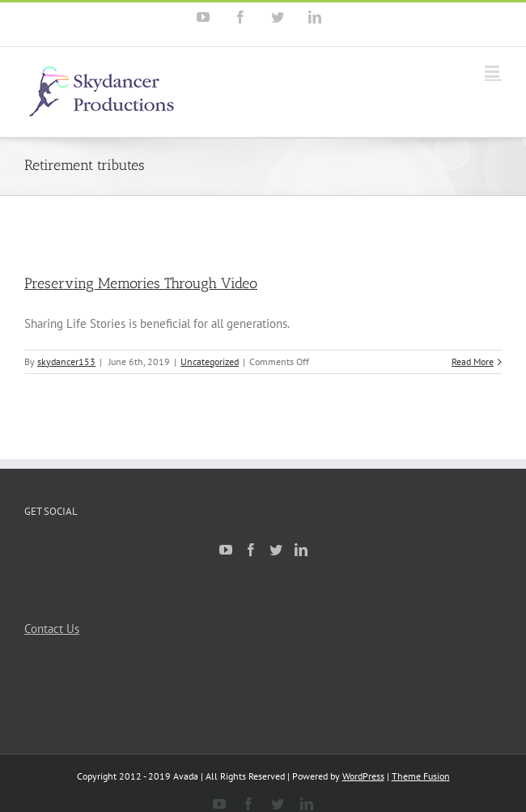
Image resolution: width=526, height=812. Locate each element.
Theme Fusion (421, 776)
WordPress (363, 776)
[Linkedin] (301, 550)
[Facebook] (251, 550)
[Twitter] (276, 550)
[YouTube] (226, 550)
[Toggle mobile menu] (493, 72)
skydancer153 (66, 361)
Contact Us (52, 629)
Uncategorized (210, 361)
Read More (473, 361)
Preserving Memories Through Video (141, 283)
